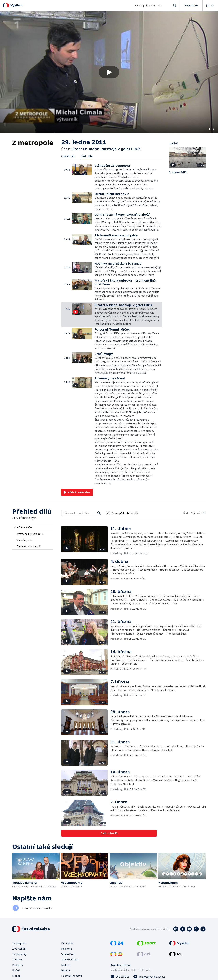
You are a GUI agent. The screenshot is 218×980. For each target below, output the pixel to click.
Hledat (174, 7)
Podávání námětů (72, 976)
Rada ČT (66, 965)
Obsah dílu (68, 156)
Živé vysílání (19, 949)
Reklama (67, 949)
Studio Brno (68, 954)
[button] (109, 72)
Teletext (17, 959)
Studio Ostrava (70, 959)
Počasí (16, 970)
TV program (19, 943)
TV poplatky (19, 954)
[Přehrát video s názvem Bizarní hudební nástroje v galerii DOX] (109, 72)
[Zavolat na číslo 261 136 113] (120, 977)
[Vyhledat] (99, 513)
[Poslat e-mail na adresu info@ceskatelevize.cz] (149, 977)
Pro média (67, 943)
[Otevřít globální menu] (210, 5)
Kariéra (66, 970)
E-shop (16, 976)
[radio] (33, 527)
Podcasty (18, 965)
